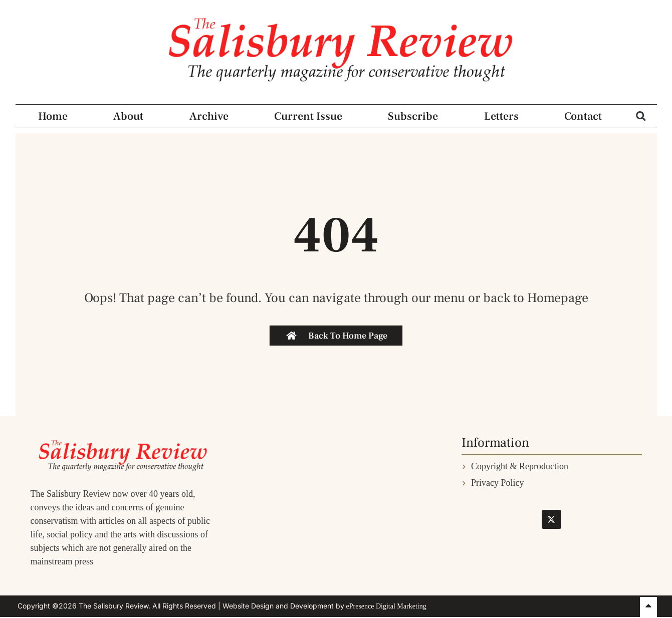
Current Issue (308, 116)
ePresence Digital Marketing (386, 606)
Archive (209, 116)
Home (53, 116)
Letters (501, 116)
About (128, 116)
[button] (641, 116)
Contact (583, 116)
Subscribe (413, 116)
